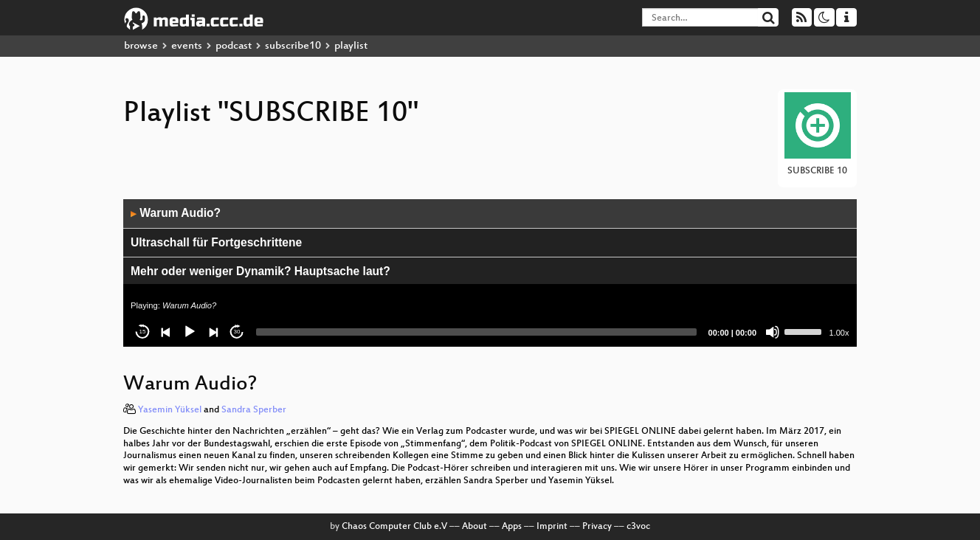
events (187, 46)
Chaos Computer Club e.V (394, 527)
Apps (512, 527)
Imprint (552, 527)
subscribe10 (293, 46)
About (475, 527)
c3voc (638, 527)
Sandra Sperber (254, 410)
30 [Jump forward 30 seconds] (237, 332)
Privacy (597, 527)
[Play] (190, 332)
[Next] (213, 332)
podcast (234, 46)
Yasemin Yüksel (170, 410)
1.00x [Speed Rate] (839, 333)
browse (141, 46)
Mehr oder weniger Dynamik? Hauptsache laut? (260, 271)
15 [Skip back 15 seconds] (143, 332)
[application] (490, 273)
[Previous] (166, 332)
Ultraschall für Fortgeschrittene (216, 242)
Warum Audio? (176, 213)
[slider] (476, 332)
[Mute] (773, 332)
